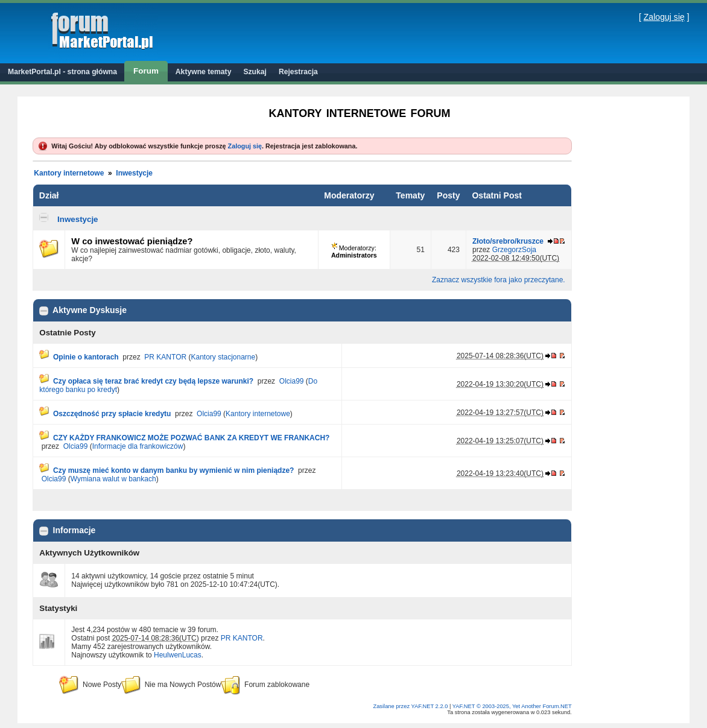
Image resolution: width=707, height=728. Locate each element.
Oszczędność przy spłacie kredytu (112, 414)
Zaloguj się (664, 17)
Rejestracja (298, 72)
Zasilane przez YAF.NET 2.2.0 (411, 706)
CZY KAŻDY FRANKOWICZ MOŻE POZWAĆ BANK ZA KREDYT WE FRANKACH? (191, 438)
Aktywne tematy (204, 72)
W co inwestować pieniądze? (132, 241)
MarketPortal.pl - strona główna (62, 72)
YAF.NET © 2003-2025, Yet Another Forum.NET (512, 706)
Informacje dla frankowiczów (138, 446)
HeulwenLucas (178, 655)
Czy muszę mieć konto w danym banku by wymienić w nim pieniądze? (173, 470)
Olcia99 (292, 381)
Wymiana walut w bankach (113, 479)
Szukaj (255, 72)
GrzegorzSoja (514, 250)
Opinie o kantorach (86, 357)
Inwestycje (134, 173)
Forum (146, 71)
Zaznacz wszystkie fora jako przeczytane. (499, 280)
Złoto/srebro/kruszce (508, 241)
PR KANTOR (165, 357)
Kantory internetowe (69, 173)
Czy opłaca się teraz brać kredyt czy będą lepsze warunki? (153, 381)
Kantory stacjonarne (223, 357)
